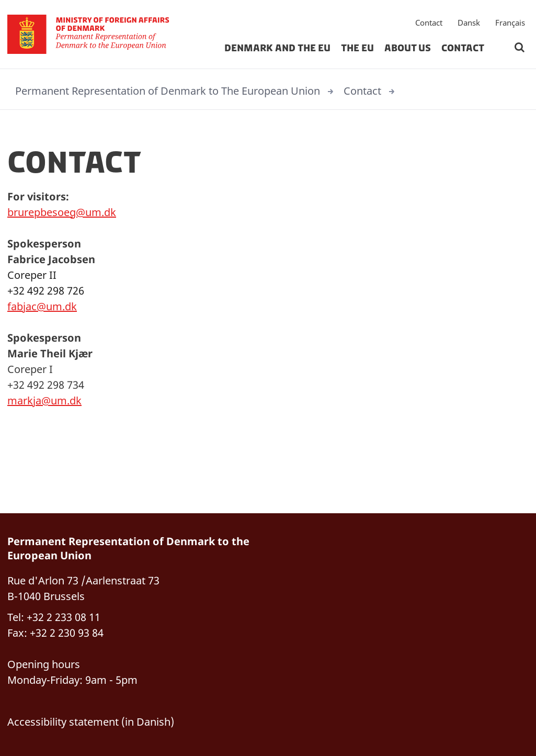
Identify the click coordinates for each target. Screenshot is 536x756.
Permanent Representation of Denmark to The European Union (168, 91)
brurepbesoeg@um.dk (62, 212)
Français (510, 24)
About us (408, 49)
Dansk (469, 24)
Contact (429, 24)
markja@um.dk (44, 400)
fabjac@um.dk (42, 306)
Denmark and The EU (277, 49)
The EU (357, 49)
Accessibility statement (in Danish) (91, 722)
